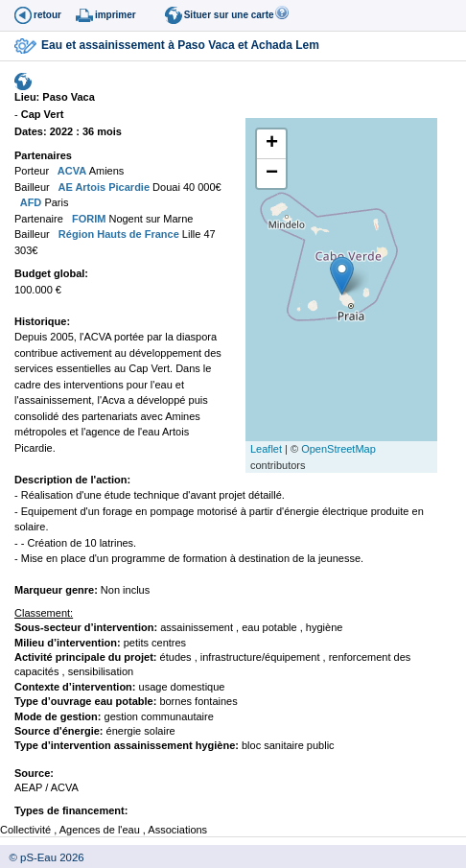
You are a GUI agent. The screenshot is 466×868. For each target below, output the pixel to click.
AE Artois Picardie (103, 187)
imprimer (116, 15)
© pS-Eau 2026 (42, 857)
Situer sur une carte (229, 15)
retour (47, 15)
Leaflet (266, 449)
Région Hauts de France (117, 234)
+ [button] (272, 144)
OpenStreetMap (338, 449)
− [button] (272, 174)
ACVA (70, 171)
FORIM (88, 219)
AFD (29, 202)
